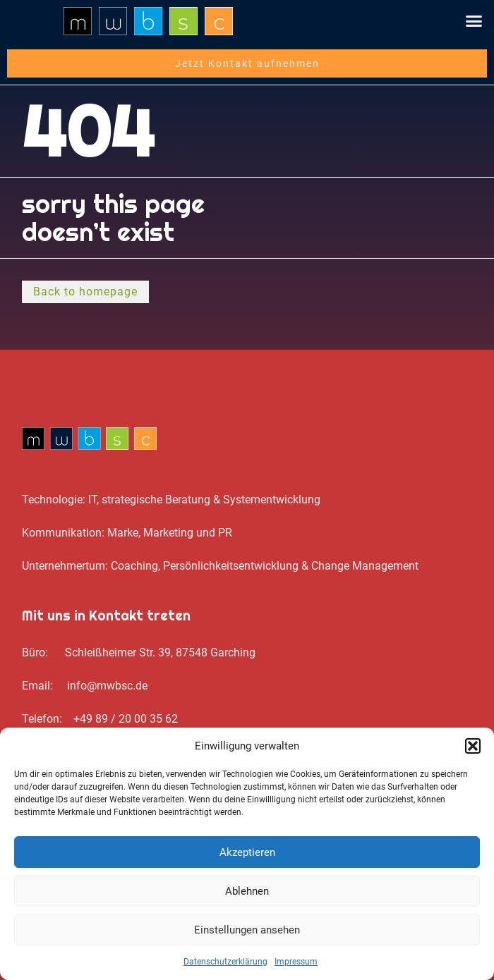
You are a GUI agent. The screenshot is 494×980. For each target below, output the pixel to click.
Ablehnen (247, 891)
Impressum (296, 962)
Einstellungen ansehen (247, 930)
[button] (473, 746)
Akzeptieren (247, 852)
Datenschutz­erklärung (225, 962)
